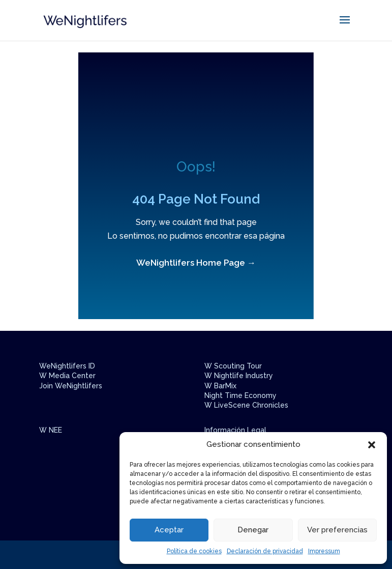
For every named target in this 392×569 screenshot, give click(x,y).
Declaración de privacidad (265, 551)
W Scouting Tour (233, 366)
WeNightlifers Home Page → (196, 263)
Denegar (253, 530)
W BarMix (220, 386)
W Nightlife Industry (239, 376)
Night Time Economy (240, 395)
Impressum (324, 551)
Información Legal (235, 430)
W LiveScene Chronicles (246, 405)
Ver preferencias (337, 530)
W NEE (51, 430)
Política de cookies (194, 551)
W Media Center (67, 376)
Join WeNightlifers (71, 386)
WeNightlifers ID (67, 366)
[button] (372, 445)
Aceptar (169, 530)
